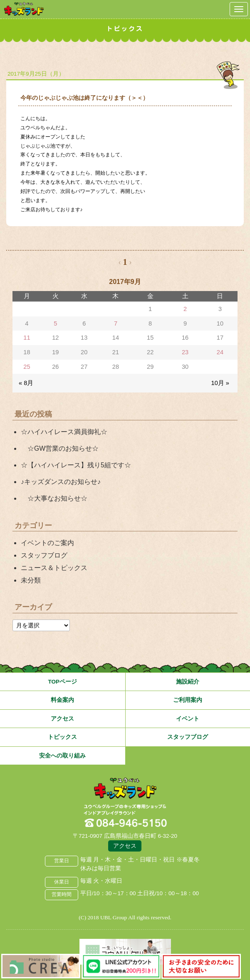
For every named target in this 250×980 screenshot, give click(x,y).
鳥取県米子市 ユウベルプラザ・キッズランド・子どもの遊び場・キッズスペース (24, 9)
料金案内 (62, 700)
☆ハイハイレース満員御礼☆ (64, 432)
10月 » (220, 383)
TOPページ (62, 682)
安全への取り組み (62, 756)
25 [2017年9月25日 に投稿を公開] (27, 367)
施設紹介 (188, 682)
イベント (188, 719)
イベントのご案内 (47, 543)
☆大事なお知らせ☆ (54, 498)
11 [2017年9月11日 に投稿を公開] (27, 338)
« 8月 (26, 383)
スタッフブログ (44, 555)
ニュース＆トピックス (54, 568)
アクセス (62, 719)
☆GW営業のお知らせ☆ (60, 448)
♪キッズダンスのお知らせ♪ (61, 482)
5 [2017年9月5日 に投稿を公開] (55, 323)
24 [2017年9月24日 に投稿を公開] (220, 352)
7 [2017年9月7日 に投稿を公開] (116, 323)
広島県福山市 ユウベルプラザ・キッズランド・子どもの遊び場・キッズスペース (125, 789)
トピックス (62, 737)
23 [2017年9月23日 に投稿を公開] (185, 352)
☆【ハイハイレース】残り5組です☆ (76, 465)
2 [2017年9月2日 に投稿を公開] (185, 309)
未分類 (31, 580)
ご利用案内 (188, 700)
